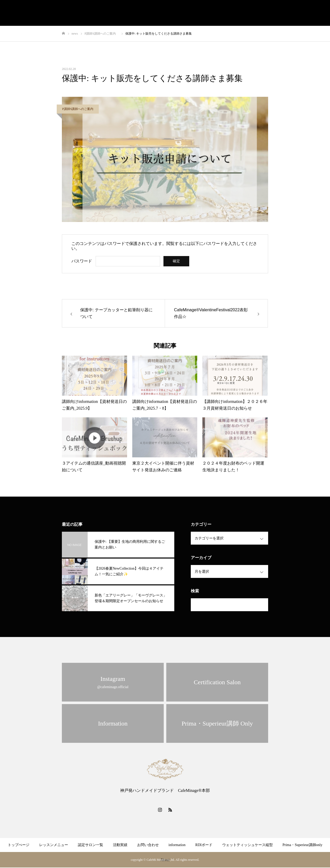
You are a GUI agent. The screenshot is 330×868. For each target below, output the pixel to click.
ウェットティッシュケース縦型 (247, 845)
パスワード (82, 261)
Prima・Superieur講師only (303, 845)
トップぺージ (19, 845)
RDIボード (204, 845)
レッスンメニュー (54, 845)
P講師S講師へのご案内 (79, 109)
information (177, 845)
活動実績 (120, 845)
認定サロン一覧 (90, 845)
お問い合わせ (148, 845)
